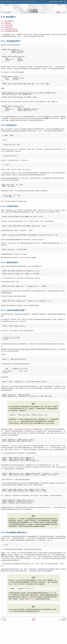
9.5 (10, 2)
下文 (35, 138)
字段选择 (38, 362)
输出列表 (26, 445)
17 (33, 2)
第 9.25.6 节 (33, 482)
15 (28, 2)
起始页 (58, 12)
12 (21, 2)
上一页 (3, 12)
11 (18, 2)
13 (23, 2)
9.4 (8, 2)
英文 (65, 2)
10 (16, 2)
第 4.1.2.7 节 (16, 181)
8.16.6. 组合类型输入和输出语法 (10, 31)
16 (30, 2)
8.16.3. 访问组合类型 (7, 25)
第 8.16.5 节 (23, 268)
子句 (8, 447)
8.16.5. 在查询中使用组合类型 (9, 29)
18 (35, 2)
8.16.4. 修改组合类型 (7, 27)
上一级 (9, 12)
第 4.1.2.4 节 (30, 619)
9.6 (13, 2)
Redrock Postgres (54, 2)
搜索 (61, 2)
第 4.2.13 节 (4, 211)
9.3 (5, 2)
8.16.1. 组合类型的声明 (7, 21)
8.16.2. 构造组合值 (6, 23)
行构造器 (16, 447)
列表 (37, 445)
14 (25, 2)
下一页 (64, 12)
